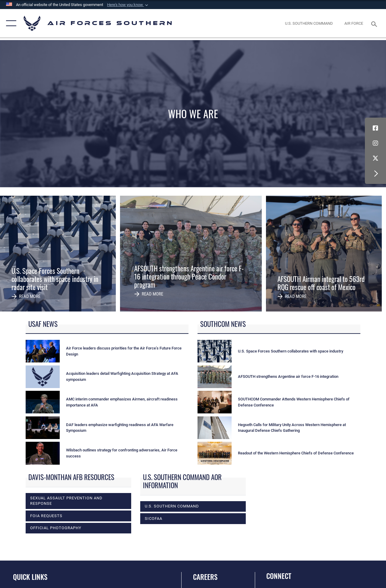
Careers (205, 577)
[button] (128, 5)
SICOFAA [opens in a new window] (153, 518)
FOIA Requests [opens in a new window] (46, 516)
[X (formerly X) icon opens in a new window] (375, 158)
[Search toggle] (375, 23)
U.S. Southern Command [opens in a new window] (172, 506)
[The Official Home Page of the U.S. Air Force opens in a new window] (354, 24)
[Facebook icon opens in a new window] (375, 128)
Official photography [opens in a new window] (56, 528)
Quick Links (30, 577)
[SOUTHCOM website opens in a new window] (309, 24)
